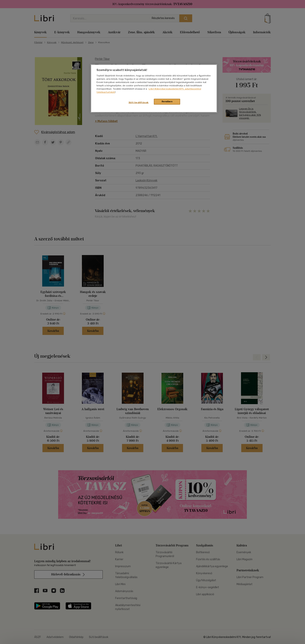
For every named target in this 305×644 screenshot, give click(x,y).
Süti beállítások (139, 102)
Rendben (167, 101)
